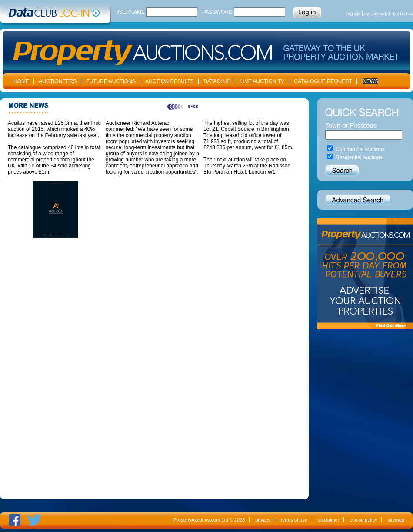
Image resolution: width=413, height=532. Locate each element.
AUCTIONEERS (58, 81)
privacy (263, 520)
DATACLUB (217, 81)
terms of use (294, 520)
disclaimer (329, 520)
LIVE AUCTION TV (262, 81)
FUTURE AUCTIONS (111, 81)
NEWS (370, 81)
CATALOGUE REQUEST (323, 81)
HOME (21, 81)
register (354, 14)
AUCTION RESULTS (170, 81)
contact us (403, 14)
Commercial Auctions (360, 149)
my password (377, 14)
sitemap (396, 520)
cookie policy (363, 520)
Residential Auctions (359, 157)
